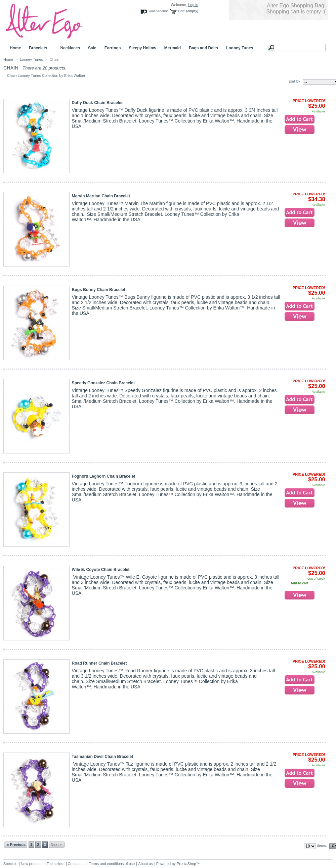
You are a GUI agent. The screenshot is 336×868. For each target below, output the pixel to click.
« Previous (16, 845)
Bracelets (39, 48)
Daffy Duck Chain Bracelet (97, 103)
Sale (92, 48)
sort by (295, 81)
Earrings (113, 48)
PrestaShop (186, 864)
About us (145, 864)
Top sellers (56, 864)
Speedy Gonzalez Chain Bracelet (103, 383)
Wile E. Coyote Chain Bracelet (101, 570)
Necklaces (70, 48)
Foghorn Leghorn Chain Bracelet (104, 476)
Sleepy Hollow (142, 48)
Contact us (77, 864)
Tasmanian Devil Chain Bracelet (103, 757)
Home (15, 48)
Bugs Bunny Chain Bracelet (99, 290)
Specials (10, 864)
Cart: (182, 11)
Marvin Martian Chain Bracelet (101, 196)
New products (32, 864)
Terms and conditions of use (112, 864)
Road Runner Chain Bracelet (99, 663)
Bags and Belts (203, 48)
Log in (193, 5)
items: (322, 846)
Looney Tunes (241, 48)
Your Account (158, 11)
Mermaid (173, 48)
